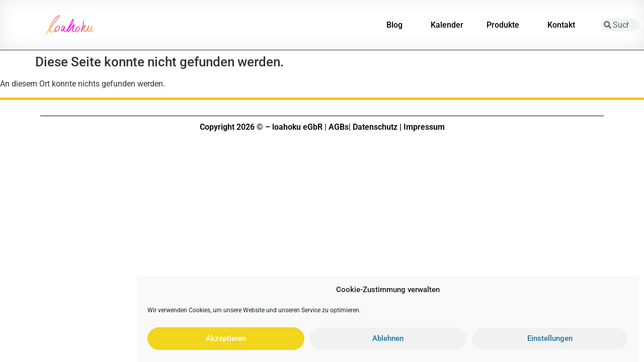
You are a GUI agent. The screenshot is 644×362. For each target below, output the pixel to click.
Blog (397, 25)
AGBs (339, 127)
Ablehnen (388, 342)
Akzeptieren (226, 342)
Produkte (505, 25)
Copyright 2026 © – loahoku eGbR (261, 127)
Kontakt (564, 25)
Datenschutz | (377, 127)
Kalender (447, 25)
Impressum (424, 127)
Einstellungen (550, 342)
